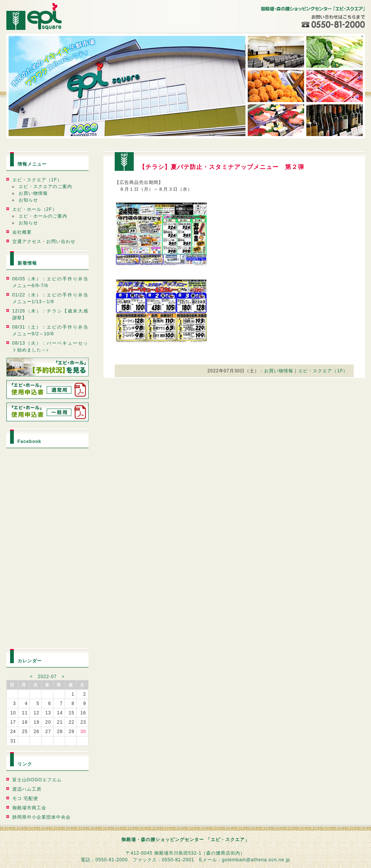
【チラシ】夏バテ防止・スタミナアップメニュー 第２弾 (222, 167)
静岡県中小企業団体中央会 (41, 817)
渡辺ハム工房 (27, 789)
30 (83, 732)
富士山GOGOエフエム (37, 780)
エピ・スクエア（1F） (37, 180)
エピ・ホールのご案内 (43, 216)
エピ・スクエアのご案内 (45, 187)
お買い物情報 (33, 193)
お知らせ (28, 200)
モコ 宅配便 (25, 798)
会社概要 (22, 232)
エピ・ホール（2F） (35, 209)
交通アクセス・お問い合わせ (44, 241)
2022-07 (47, 677)
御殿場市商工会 (29, 808)
